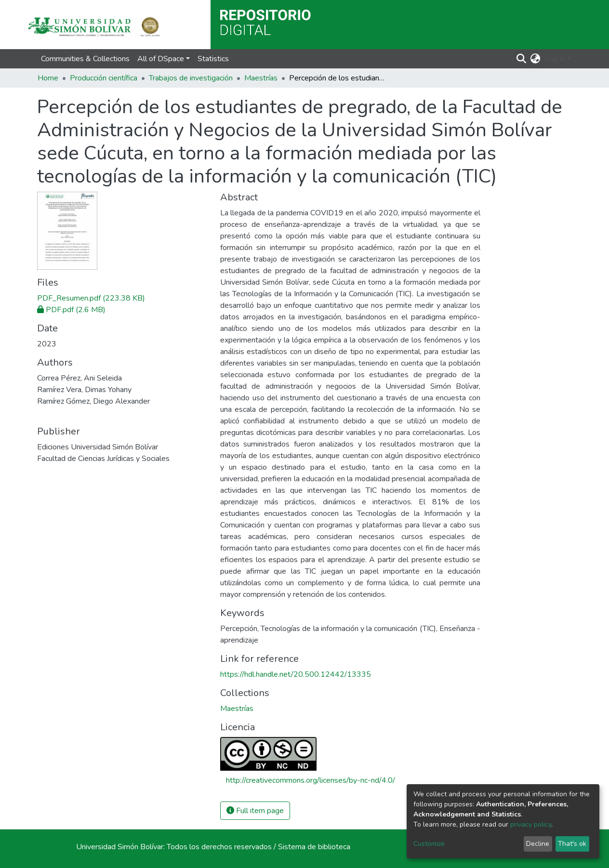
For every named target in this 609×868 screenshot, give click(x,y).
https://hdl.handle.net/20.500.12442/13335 (296, 674)
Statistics (213, 59)
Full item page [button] (255, 811)
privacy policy (531, 824)
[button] (536, 59)
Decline (538, 844)
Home (48, 78)
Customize (429, 844)
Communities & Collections (85, 59)
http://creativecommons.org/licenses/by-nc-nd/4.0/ (311, 780)
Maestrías (261, 78)
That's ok (572, 844)
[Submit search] (522, 59)
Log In (555, 59)
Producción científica (104, 78)
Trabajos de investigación (191, 78)
